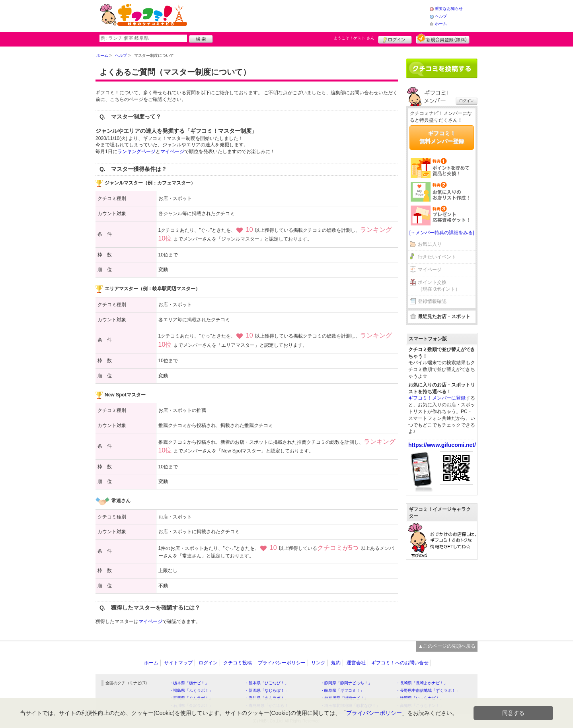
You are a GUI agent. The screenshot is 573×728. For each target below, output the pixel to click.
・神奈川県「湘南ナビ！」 (344, 698)
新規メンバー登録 (443, 39)
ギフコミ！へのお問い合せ (400, 663)
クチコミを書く (442, 68)
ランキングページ (136, 151)
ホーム (441, 24)
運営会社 (356, 663)
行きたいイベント (437, 257)
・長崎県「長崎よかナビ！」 (422, 683)
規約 (336, 663)
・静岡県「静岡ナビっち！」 (346, 683)
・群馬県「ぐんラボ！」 (191, 698)
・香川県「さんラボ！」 (267, 698)
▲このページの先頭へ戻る (447, 646)
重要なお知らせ (449, 9)
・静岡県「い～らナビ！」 (420, 698)
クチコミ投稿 (238, 663)
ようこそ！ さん (354, 38)
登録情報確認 (432, 301)
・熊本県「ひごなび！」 (267, 683)
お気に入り (430, 244)
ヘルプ (441, 16)
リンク (318, 663)
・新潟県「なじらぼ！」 (267, 690)
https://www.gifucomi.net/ (442, 445)
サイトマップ (178, 663)
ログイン (395, 39)
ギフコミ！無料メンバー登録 (442, 137)
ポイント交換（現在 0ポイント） (439, 286)
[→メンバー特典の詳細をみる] (442, 233)
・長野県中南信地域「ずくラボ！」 (428, 690)
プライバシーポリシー (282, 663)
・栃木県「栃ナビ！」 (189, 683)
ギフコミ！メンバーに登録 (437, 398)
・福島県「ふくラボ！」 (191, 690)
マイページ (172, 151)
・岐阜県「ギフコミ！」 (342, 690)
